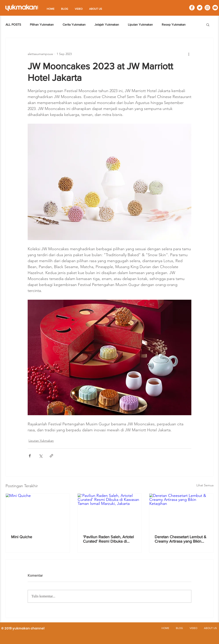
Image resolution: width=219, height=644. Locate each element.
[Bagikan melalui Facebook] (30, 456)
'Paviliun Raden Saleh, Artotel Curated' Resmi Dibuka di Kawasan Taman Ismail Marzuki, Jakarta (108, 539)
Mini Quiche (22, 537)
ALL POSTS (13, 25)
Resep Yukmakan (174, 25)
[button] (208, 25)
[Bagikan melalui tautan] (51, 456)
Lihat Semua (205, 485)
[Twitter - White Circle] (200, 8)
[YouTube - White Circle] (215, 8)
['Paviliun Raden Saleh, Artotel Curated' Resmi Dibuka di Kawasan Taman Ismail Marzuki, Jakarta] (110, 511)
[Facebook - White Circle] (192, 8)
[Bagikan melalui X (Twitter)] (41, 456)
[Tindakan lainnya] (189, 54)
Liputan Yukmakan (140, 25)
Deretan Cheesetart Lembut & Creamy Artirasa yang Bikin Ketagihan (181, 539)
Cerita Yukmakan (74, 25)
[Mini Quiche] (38, 511)
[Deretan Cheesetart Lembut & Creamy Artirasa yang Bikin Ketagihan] (181, 511)
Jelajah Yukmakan (107, 25)
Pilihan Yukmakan (42, 25)
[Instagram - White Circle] (207, 8)
